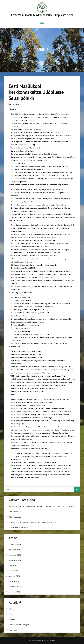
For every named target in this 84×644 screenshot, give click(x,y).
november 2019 (15, 587)
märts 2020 (13, 571)
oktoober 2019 (15, 592)
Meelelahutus (14, 619)
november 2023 (15, 550)
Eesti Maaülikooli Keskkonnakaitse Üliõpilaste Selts (42, 15)
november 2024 (15, 544)
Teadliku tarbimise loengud (19, 625)
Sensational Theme (49, 640)
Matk (11, 614)
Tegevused (13, 630)
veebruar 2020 (14, 576)
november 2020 (15, 555)
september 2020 (15, 560)
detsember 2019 (15, 581)
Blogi (11, 609)
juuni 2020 (13, 565)
